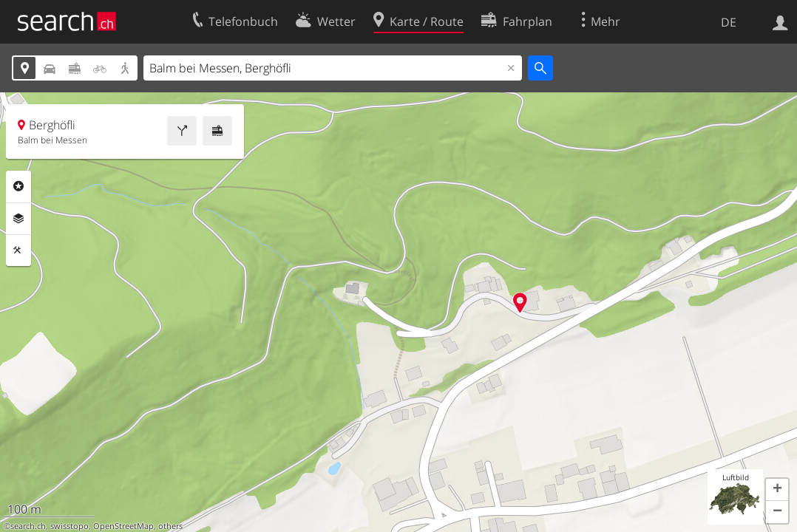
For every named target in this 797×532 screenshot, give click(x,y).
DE (729, 22)
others (170, 526)
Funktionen (18, 250)
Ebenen (18, 219)
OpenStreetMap (123, 526)
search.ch (28, 526)
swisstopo (69, 526)
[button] (777, 490)
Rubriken (18, 186)
